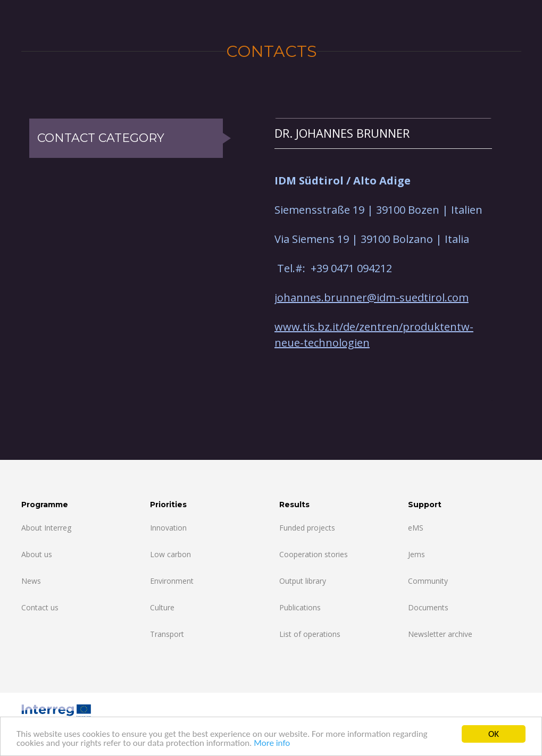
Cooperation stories (314, 554)
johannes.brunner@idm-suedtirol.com (372, 297)
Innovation (168, 528)
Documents (428, 607)
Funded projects (307, 528)
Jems (416, 554)
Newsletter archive (440, 634)
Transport (167, 634)
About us (37, 554)
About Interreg (46, 528)
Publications (300, 607)
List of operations (310, 634)
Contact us (40, 607)
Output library (303, 581)
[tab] (383, 133)
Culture (162, 607)
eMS (416, 528)
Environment (172, 581)
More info (272, 744)
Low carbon (170, 554)
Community (428, 581)
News (31, 581)
